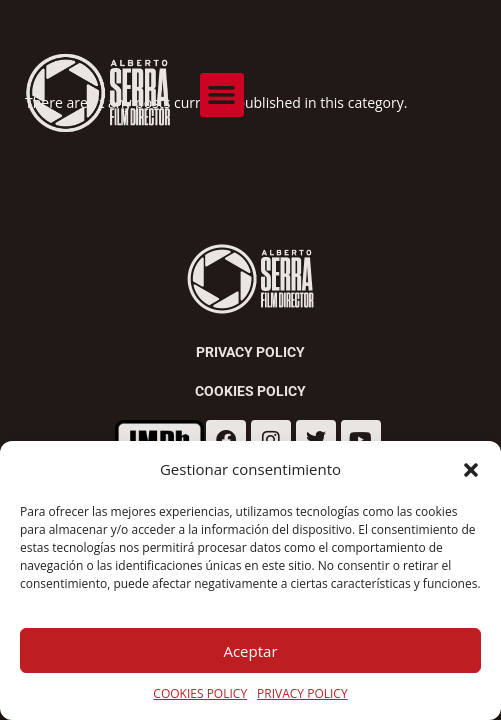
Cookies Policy (250, 391)
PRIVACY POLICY (302, 693)
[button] (471, 470)
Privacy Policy (250, 352)
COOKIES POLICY (200, 693)
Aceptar (250, 651)
